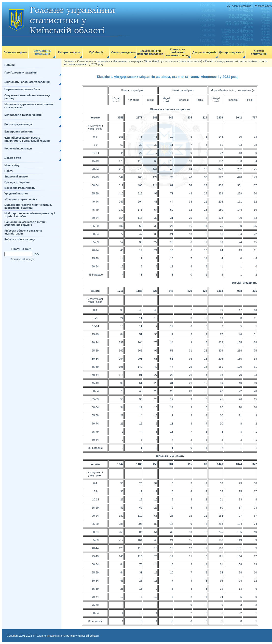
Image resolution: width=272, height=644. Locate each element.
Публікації (96, 52)
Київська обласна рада (20, 239)
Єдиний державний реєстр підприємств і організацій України (27, 139)
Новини (10, 65)
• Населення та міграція (126, 61)
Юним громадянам (123, 52)
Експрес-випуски (69, 52)
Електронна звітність (19, 132)
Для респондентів (204, 52)
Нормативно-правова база (22, 89)
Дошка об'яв (13, 158)
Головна (69, 61)
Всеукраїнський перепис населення (150, 52)
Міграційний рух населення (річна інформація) (173, 61)
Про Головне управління (21, 73)
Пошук (9, 171)
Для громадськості (232, 52)
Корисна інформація (18, 148)
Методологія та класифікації (23, 115)
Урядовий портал (16, 193)
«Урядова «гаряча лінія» (21, 199)
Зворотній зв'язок (16, 176)
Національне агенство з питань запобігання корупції (25, 223)
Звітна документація (18, 124)
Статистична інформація (42, 52)
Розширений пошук (22, 259)
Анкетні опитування (259, 52)
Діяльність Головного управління (27, 82)
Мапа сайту (265, 6)
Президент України (17, 182)
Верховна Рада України (20, 188)
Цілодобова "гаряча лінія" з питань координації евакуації (28, 206)
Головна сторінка (241, 6)
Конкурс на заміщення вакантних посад (177, 52)
